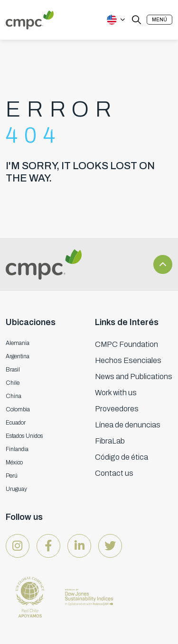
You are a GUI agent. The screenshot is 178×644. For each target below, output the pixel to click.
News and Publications (134, 376)
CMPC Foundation (126, 344)
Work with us (116, 393)
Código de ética (122, 457)
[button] (159, 20)
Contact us (114, 473)
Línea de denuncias (128, 425)
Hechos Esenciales (128, 360)
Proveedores (117, 409)
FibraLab (110, 441)
